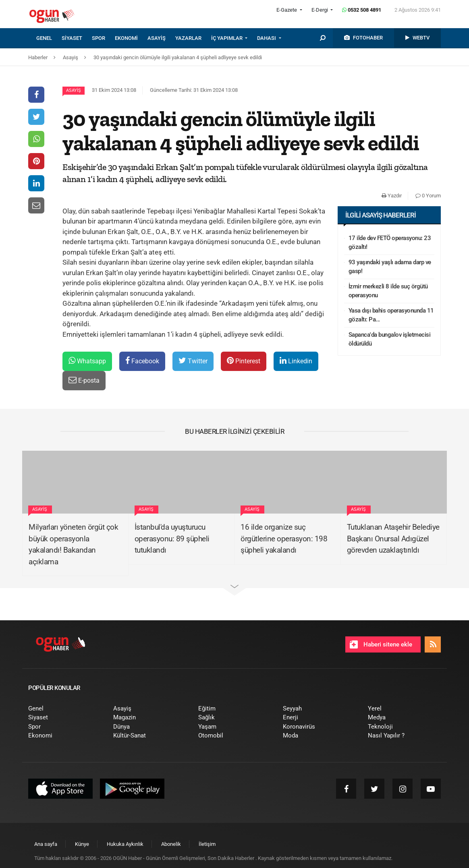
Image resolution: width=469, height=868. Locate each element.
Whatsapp (87, 361)
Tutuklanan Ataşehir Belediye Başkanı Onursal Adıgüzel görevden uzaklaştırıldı (393, 539)
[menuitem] (49, 38)
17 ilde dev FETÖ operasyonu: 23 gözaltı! (390, 243)
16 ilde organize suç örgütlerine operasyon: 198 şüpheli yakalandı (284, 539)
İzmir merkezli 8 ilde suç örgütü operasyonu (388, 291)
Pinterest (244, 361)
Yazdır (392, 196)
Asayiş (74, 90)
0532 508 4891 (362, 10)
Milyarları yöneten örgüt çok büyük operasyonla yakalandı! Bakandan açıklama (73, 544)
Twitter (193, 361)
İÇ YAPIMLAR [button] (227, 38)
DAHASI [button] (267, 38)
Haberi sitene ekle (381, 644)
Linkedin (296, 361)
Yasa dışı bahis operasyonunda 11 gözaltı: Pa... (391, 315)
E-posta (84, 380)
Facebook (142, 361)
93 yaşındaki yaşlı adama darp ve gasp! (390, 267)
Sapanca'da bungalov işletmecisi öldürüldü (390, 339)
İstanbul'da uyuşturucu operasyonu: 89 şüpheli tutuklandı (172, 539)
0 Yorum (428, 196)
